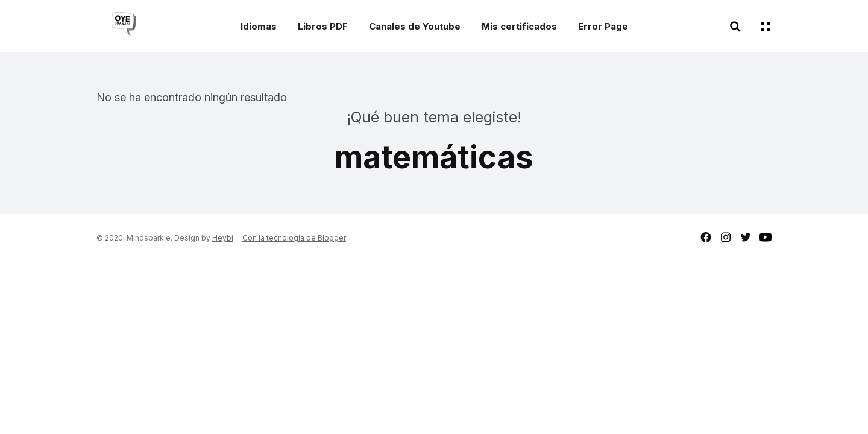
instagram (726, 237)
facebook (706, 237)
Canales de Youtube (415, 26)
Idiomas (259, 26)
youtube (766, 237)
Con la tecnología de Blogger (294, 238)
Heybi (223, 238)
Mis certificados (519, 26)
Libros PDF (323, 26)
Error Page (603, 26)
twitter (746, 237)
